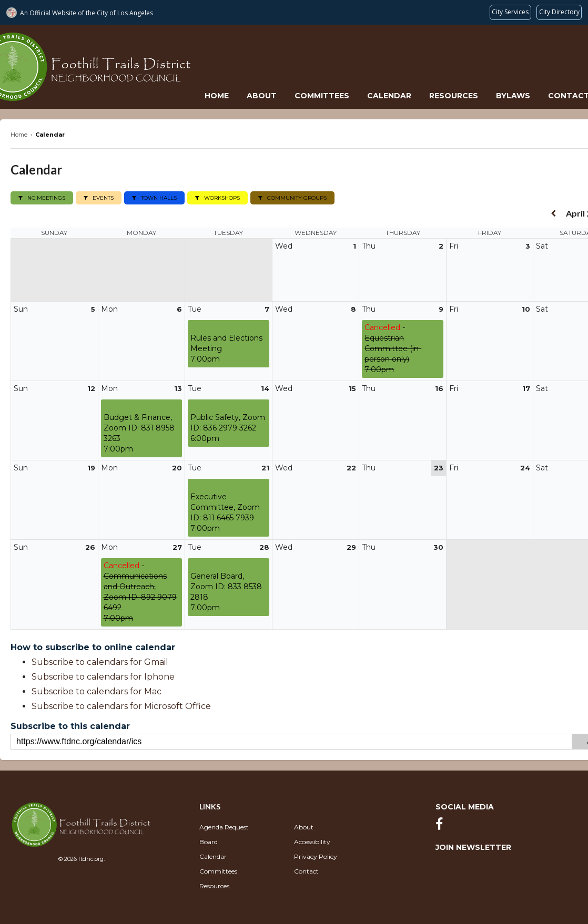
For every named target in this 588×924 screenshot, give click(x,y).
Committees (322, 96)
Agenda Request (224, 827)
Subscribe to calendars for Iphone (103, 676)
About (262, 96)
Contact (306, 871)
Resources (454, 96)
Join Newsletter (473, 847)
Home (217, 96)
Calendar (389, 96)
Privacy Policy (316, 856)
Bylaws (513, 96)
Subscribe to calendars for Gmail (100, 661)
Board (209, 841)
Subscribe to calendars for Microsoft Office (121, 706)
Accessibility (312, 841)
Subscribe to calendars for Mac (97, 691)
